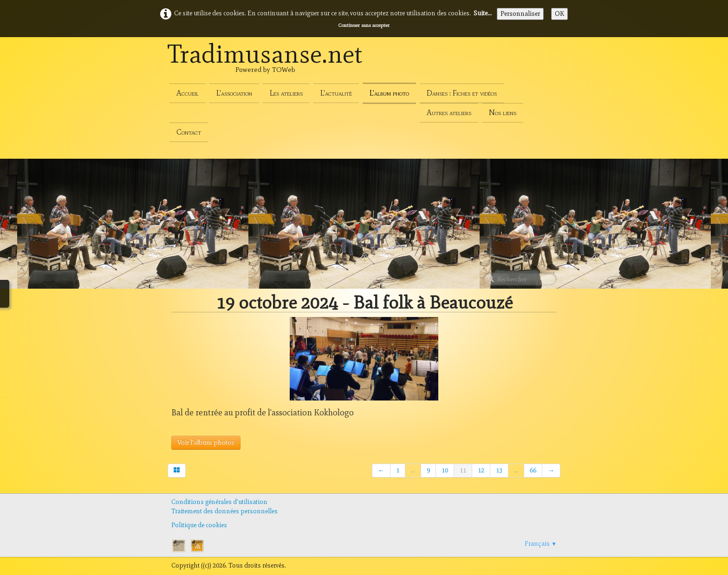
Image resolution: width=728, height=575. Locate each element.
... (413, 470)
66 (533, 470)
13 (499, 470)
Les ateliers (286, 93)
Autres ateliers (449, 113)
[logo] (265, 64)
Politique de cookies (199, 525)
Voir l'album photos (206, 443)
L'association (234, 93)
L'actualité (336, 93)
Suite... (483, 13)
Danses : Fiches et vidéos (462, 93)
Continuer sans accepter (364, 25)
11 (463, 470)
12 (481, 470)
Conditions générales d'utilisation (219, 502)
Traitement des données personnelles (224, 511)
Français (541, 544)
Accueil (188, 93)
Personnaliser (520, 14)
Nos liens (503, 113)
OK (559, 14)
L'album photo (389, 93)
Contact (189, 132)
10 (445, 470)
